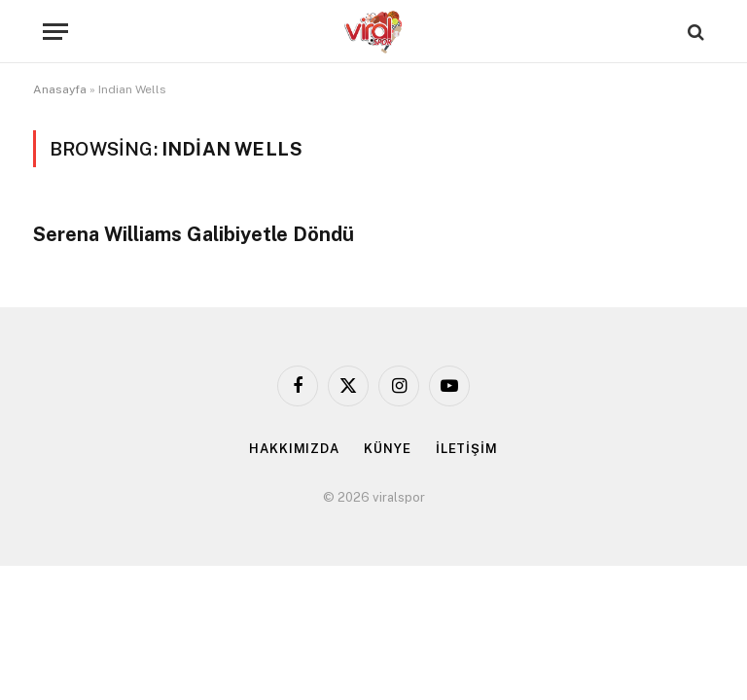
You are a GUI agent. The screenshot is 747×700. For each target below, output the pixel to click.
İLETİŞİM (467, 449)
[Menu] (55, 32)
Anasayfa (60, 89)
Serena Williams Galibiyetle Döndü (194, 234)
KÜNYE (388, 449)
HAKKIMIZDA (294, 449)
